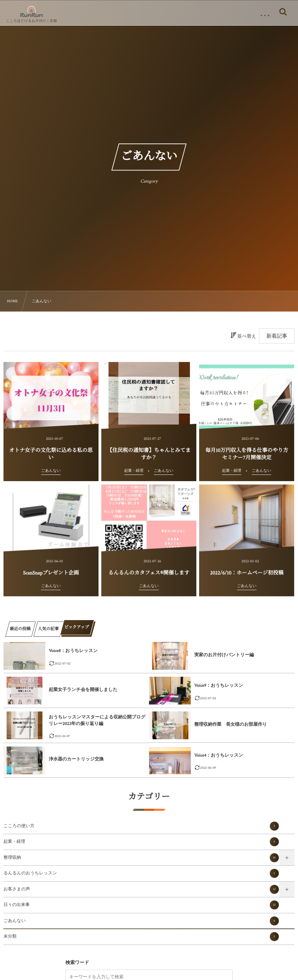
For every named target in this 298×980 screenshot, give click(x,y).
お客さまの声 (141, 889)
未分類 (141, 937)
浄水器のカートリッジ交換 (76, 759)
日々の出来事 (141, 905)
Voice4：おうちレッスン (219, 755)
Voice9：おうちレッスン (219, 686)
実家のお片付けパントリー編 (224, 655)
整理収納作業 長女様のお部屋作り (231, 724)
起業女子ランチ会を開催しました (83, 690)
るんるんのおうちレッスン (141, 873)
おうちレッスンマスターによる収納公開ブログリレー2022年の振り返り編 (97, 720)
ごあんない (141, 921)
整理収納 (141, 858)
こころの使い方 (141, 826)
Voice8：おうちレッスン (73, 651)
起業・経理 (141, 842)
